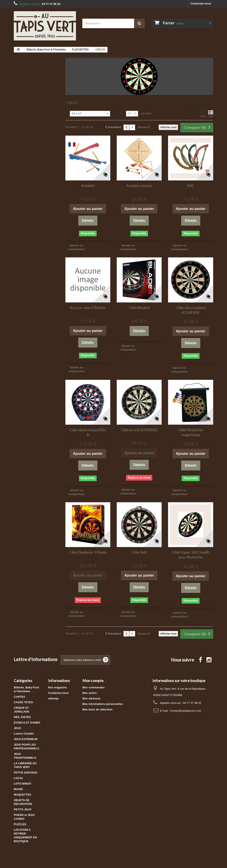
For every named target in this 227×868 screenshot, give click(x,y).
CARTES (19, 697)
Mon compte (93, 681)
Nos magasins (57, 687)
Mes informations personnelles (103, 704)
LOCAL (19, 778)
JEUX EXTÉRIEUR (26, 739)
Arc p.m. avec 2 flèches (88, 308)
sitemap (53, 698)
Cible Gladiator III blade (88, 552)
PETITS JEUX (23, 809)
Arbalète (88, 186)
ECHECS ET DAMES (27, 723)
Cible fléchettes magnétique (191, 432)
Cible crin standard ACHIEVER (191, 310)
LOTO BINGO (22, 784)
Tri (67, 113)
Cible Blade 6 (139, 308)
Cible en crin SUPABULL (139, 430)
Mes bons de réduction (97, 709)
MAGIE (18, 789)
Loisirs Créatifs (24, 734)
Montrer (119, 113)
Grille (203, 114)
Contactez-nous (201, 3)
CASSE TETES (23, 702)
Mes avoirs (89, 693)
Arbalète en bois (139, 186)
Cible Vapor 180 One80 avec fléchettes (191, 555)
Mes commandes (93, 687)
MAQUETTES (22, 795)
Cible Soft (139, 552)
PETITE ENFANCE (26, 773)
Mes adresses (91, 698)
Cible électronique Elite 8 (88, 432)
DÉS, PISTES (22, 717)
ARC (191, 186)
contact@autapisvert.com (186, 711)
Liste (211, 114)
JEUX (17, 728)
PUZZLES (20, 824)
